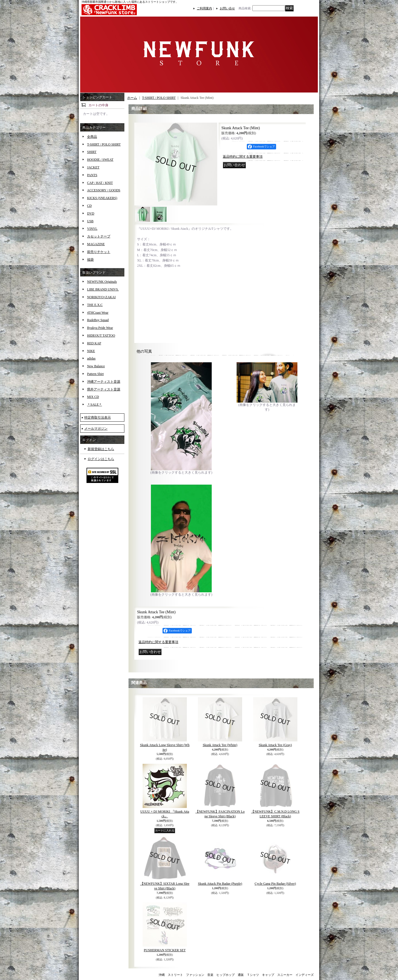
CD (89, 206)
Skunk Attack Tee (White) (220, 745)
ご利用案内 (204, 8)
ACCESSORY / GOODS (104, 190)
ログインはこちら (101, 459)
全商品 (92, 137)
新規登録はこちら (101, 449)
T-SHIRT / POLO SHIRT (104, 144)
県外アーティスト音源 (104, 389)
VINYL (92, 229)
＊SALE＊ (95, 405)
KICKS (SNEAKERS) (102, 198)
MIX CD (93, 397)
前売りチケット (99, 252)
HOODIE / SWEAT (100, 160)
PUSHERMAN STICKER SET (165, 950)
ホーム (132, 98)
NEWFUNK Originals (102, 282)
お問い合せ (227, 8)
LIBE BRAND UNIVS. (103, 289)
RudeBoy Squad (98, 320)
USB (90, 221)
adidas (91, 358)
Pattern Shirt (95, 374)
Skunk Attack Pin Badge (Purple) (220, 884)
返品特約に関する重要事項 (243, 157)
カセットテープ (99, 236)
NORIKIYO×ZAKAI (101, 297)
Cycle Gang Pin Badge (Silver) (275, 884)
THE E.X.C (95, 305)
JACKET (93, 167)
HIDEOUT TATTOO (101, 336)
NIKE (91, 351)
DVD (91, 213)
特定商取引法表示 (98, 418)
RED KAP (94, 343)
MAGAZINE (96, 244)
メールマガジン (96, 429)
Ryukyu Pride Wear (100, 328)
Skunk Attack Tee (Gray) (275, 745)
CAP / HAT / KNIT (100, 183)
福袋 (90, 260)
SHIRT (92, 152)
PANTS (92, 175)
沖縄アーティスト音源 (104, 382)
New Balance (96, 366)
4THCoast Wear (98, 313)
